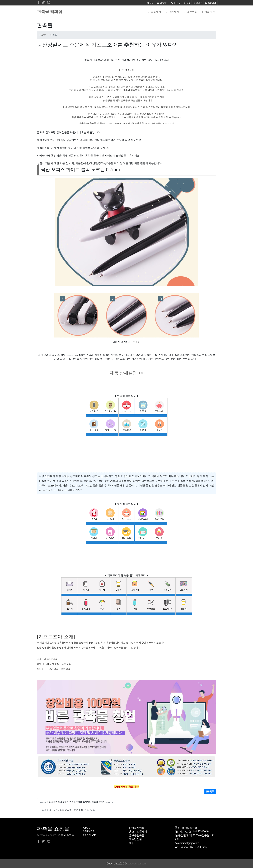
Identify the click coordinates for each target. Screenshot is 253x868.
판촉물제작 (208, 12)
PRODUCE (89, 835)
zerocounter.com (46, 835)
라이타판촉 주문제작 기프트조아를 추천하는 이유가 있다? (77, 802)
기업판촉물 (190, 12)
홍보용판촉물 (137, 835)
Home (43, 35)
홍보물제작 (155, 12)
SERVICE (89, 832)
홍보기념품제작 (138, 832)
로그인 (197, 3)
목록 (210, 792)
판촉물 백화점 (50, 11)
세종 (132, 843)
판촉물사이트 (137, 828)
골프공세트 (49, 490)
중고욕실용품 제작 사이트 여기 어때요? (68, 810)
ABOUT (87, 828)
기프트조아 (134, 342)
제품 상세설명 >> (126, 373)
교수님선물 (135, 839)
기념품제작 (172, 12)
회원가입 (210, 3)
